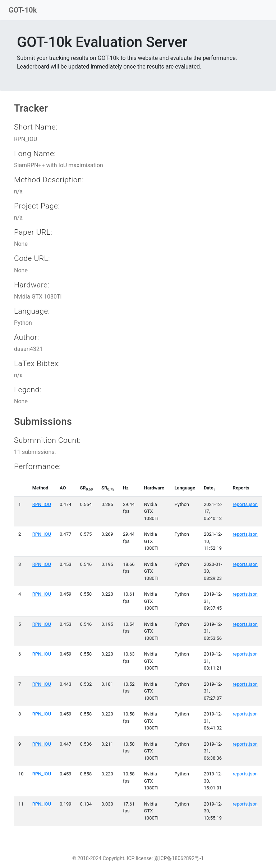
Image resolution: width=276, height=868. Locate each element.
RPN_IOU (42, 504)
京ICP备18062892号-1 (179, 858)
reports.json (245, 504)
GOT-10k (23, 10)
